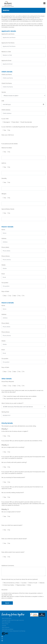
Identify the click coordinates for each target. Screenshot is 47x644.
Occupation (5, 283)
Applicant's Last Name (8, 34)
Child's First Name (7, 83)
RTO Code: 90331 (6, 622)
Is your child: (5, 119)
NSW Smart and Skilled (8, 629)
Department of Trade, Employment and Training (14, 631)
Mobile (3, 265)
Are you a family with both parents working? (14, 462)
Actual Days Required (8, 381)
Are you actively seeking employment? (13, 493)
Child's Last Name (7, 74)
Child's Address (6, 110)
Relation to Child (6, 52)
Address (4, 238)
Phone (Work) (5, 247)
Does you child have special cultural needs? (14, 539)
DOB (3, 101)
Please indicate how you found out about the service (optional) (20, 579)
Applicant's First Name (8, 43)
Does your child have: (8, 135)
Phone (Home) (6, 256)
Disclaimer (5, 590)
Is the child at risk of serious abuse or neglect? (15, 431)
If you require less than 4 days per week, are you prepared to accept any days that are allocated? (22, 391)
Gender (4, 92)
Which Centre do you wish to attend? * (13, 403)
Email (3, 274)
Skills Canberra (6, 627)
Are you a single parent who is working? (13, 447)
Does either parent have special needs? (13, 552)
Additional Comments (8, 566)
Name (3, 230)
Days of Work (5, 291)
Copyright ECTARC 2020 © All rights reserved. (13, 620)
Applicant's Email (6, 60)
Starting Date (5, 412)
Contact (4, 626)
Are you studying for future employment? (13, 477)
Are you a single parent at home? (11, 512)
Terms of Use (5, 624)
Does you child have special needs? (12, 525)
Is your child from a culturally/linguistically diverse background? (20, 127)
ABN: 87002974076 (7, 618)
